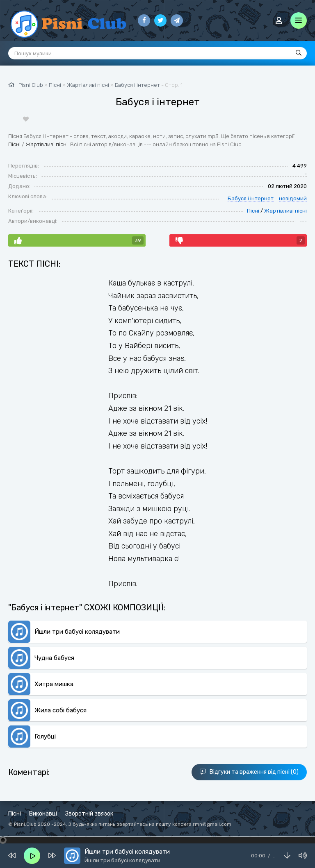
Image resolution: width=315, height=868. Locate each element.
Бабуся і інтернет (137, 85)
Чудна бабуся (54, 658)
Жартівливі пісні (47, 144)
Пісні (14, 144)
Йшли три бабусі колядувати (77, 632)
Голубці (45, 737)
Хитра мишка (54, 684)
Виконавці (43, 814)
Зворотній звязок (89, 814)
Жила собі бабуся (60, 710)
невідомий (293, 198)
